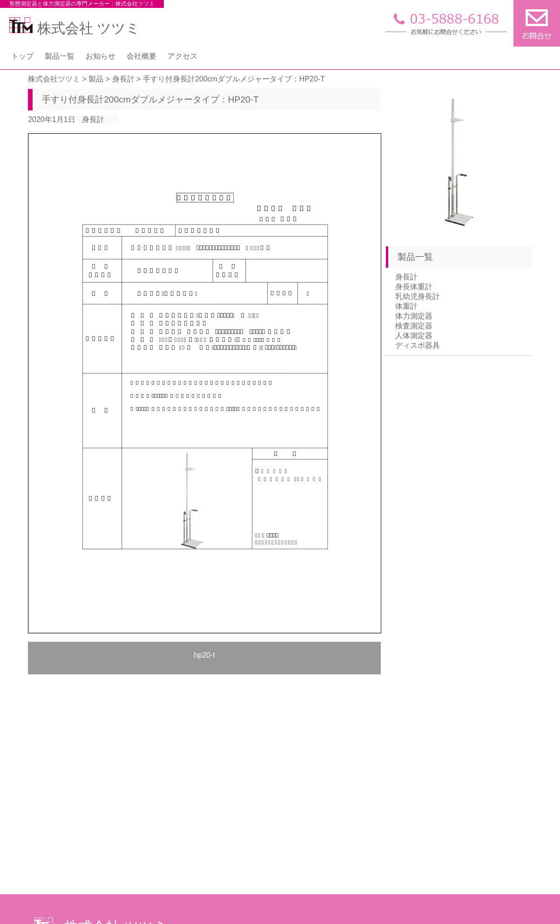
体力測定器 (414, 316)
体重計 (406, 306)
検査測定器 (414, 326)
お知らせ (101, 56)
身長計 (93, 119)
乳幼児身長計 (418, 296)
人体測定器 (414, 336)
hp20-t (204, 655)
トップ (22, 56)
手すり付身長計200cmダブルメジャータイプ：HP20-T (150, 99)
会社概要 (142, 56)
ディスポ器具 (418, 345)
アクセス (182, 56)
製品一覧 (60, 56)
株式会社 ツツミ (75, 28)
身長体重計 (414, 287)
